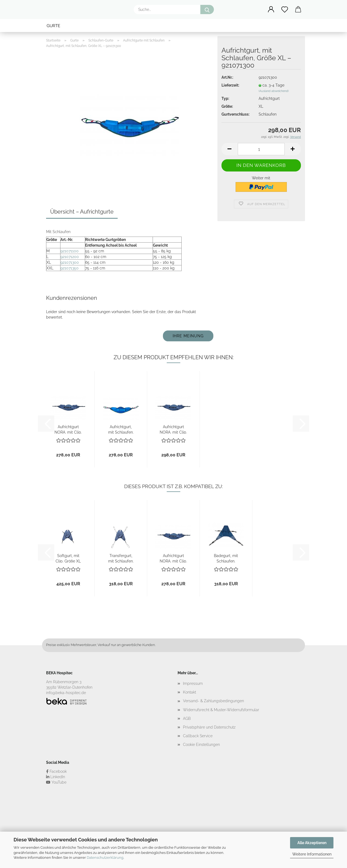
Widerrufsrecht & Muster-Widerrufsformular (221, 710)
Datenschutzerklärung (105, 858)
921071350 (70, 268)
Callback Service (198, 736)
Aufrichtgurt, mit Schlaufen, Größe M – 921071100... (121, 429)
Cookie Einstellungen (201, 745)
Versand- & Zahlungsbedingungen (213, 701)
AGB (187, 718)
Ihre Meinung (188, 336)
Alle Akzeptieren (312, 843)
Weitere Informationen (312, 854)
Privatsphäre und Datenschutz (209, 727)
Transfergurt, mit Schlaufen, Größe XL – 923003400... (121, 558)
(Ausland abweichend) (274, 91)
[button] (271, 9)
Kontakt (189, 692)
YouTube (56, 782)
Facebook (56, 771)
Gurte (53, 26)
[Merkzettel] (285, 9)
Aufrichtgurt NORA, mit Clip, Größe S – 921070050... (68, 429)
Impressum (193, 683)
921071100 (70, 251)
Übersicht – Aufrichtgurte (82, 212)
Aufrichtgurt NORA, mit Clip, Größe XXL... (173, 429)
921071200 (70, 257)
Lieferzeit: (230, 85)
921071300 (70, 262)
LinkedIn (56, 777)
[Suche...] (207, 9)
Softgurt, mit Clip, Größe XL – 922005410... (68, 558)
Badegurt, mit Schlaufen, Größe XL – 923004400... (226, 558)
